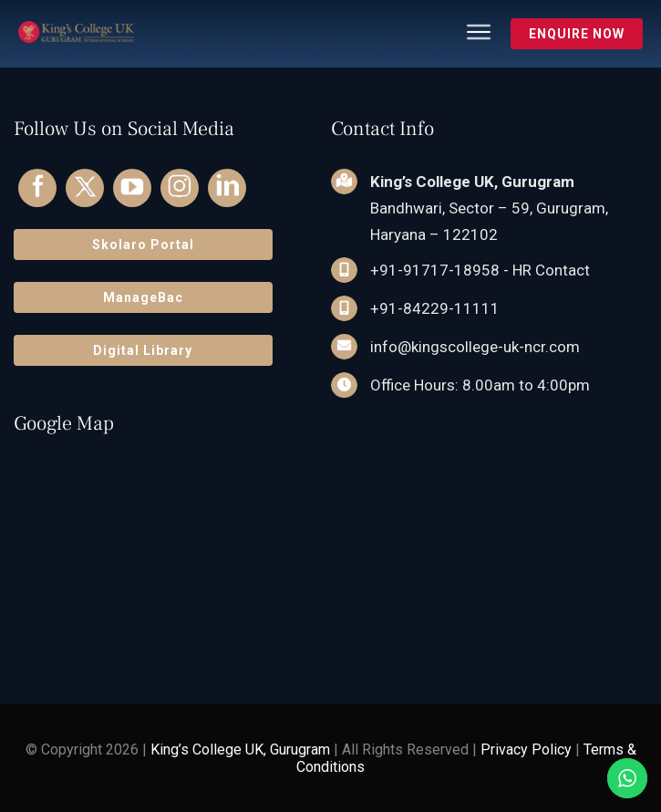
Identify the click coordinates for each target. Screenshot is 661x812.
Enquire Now (577, 34)
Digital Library (143, 350)
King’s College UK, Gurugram (240, 750)
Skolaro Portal (143, 245)
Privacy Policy (526, 750)
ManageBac (143, 297)
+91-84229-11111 (435, 308)
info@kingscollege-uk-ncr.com (475, 347)
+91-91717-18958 (435, 270)
